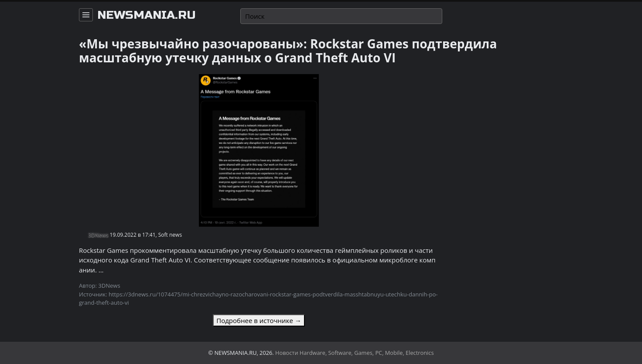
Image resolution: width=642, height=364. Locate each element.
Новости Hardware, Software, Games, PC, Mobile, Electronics (355, 353)
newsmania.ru (147, 15)
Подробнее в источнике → (259, 320)
